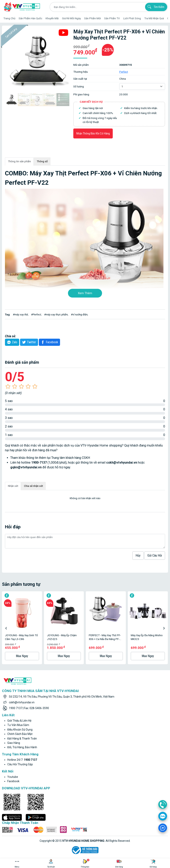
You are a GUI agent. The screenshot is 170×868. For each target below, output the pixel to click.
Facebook (49, 342)
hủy (138, 555)
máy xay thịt (21, 314)
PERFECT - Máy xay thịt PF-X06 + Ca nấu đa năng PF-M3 (105, 637)
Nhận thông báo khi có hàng (93, 133)
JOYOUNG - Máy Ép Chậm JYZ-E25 (62, 637)
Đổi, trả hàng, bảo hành (22, 747)
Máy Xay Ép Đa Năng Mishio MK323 (147, 637)
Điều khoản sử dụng (20, 730)
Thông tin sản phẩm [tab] (19, 161)
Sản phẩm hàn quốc (30, 18)
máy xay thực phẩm (57, 314)
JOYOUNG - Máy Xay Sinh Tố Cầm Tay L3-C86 (21, 637)
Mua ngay (22, 656)
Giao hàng (14, 743)
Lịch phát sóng (132, 18)
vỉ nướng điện (80, 314)
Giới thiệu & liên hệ (19, 721)
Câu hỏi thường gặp (20, 764)
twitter (29, 342)
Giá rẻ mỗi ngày (71, 18)
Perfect (124, 72)
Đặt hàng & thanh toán (22, 738)
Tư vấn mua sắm (18, 725)
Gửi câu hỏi (155, 555)
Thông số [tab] (42, 161)
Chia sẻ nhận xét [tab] (33, 486)
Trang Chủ (9, 18)
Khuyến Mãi (52, 18)
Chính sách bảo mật (20, 734)
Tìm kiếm (155, 7)
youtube (13, 777)
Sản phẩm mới (93, 18)
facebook (13, 781)
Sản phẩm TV (112, 18)
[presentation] (6, 628)
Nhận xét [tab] (13, 486)
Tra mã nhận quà (154, 18)
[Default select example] (142, 86)
